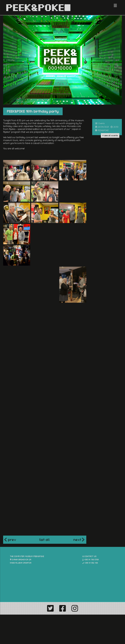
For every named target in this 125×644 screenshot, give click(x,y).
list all (45, 542)
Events (102, 123)
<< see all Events (110, 135)
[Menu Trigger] (115, 5)
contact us (91, 558)
